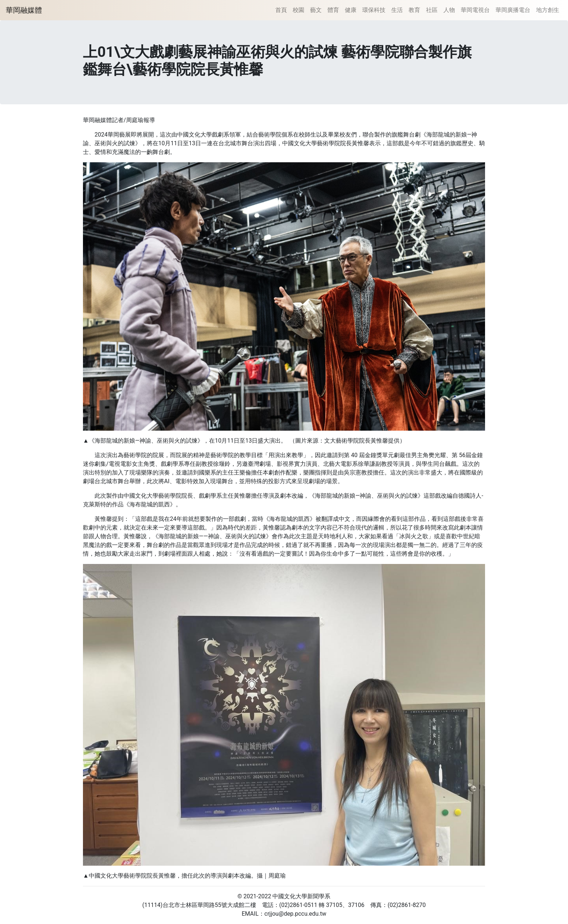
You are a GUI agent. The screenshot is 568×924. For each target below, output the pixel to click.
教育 (414, 10)
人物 (449, 10)
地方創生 (548, 10)
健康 (351, 10)
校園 (298, 10)
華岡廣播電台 (513, 10)
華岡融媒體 (24, 10)
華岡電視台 (475, 10)
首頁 (281, 10)
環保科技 (374, 10)
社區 (432, 10)
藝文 (316, 10)
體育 (333, 10)
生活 (397, 10)
